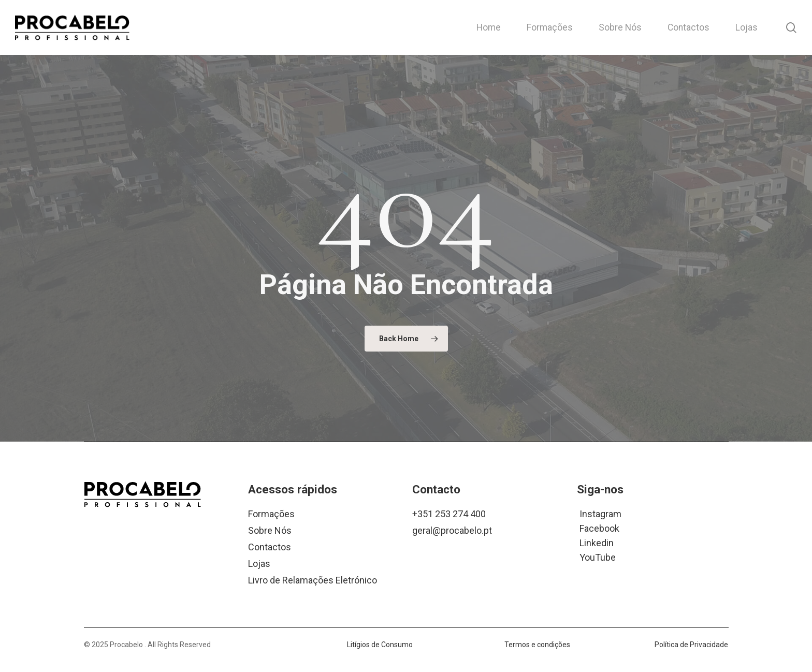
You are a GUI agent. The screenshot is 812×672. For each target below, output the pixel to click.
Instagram (600, 513)
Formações (271, 514)
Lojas (259, 564)
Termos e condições (537, 645)
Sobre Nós (270, 530)
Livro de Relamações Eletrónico (313, 580)
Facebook (599, 528)
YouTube (598, 557)
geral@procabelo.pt (452, 530)
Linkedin (597, 542)
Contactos (270, 547)
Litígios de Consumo (380, 645)
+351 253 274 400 (449, 514)
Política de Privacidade (691, 645)
